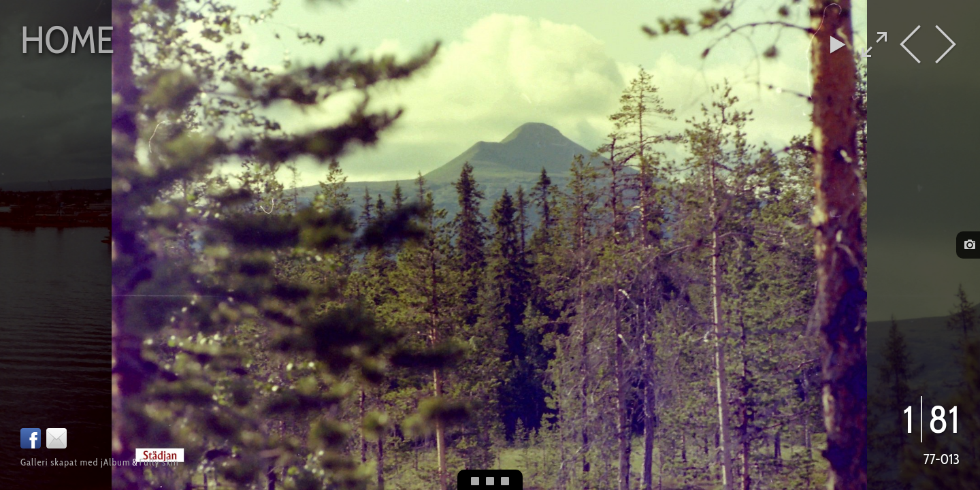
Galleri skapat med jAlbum (75, 462)
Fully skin (159, 462)
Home (67, 39)
